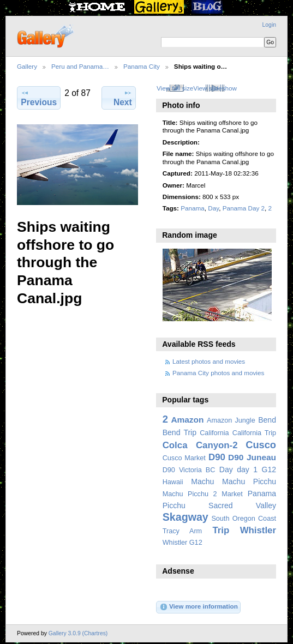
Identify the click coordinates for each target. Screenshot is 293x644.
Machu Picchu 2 (190, 494)
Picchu (174, 505)
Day (213, 208)
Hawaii (173, 482)
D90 (217, 457)
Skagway (186, 517)
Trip (221, 530)
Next (123, 98)
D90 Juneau (252, 457)
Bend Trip (180, 432)
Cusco (261, 445)
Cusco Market (184, 458)
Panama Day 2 (244, 208)
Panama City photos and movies (218, 373)
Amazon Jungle (231, 420)
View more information (199, 607)
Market (232, 494)
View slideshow (215, 88)
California (214, 433)
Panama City (142, 66)
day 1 (247, 470)
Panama (193, 208)
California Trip (254, 433)
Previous (39, 98)
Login (269, 25)
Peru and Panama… (80, 66)
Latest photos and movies (209, 361)
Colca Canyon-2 (200, 445)
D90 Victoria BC (189, 470)
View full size (175, 88)
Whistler (258, 530)
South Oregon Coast (244, 519)
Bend (267, 420)
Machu (202, 482)
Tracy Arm (182, 531)
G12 (269, 470)
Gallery (27, 66)
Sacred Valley (242, 505)
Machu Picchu (249, 482)
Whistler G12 (183, 543)
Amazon (187, 420)
